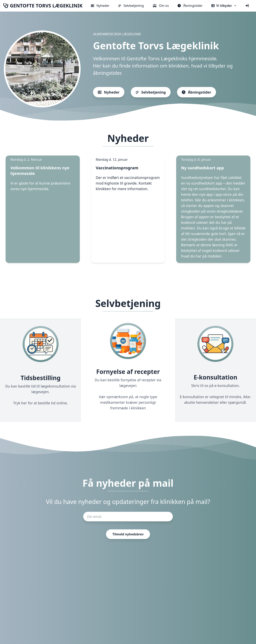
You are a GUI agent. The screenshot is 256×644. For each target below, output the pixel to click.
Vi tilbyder (224, 6)
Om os (161, 6)
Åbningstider (190, 6)
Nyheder (100, 6)
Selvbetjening (131, 6)
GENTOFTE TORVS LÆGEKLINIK (43, 6)
